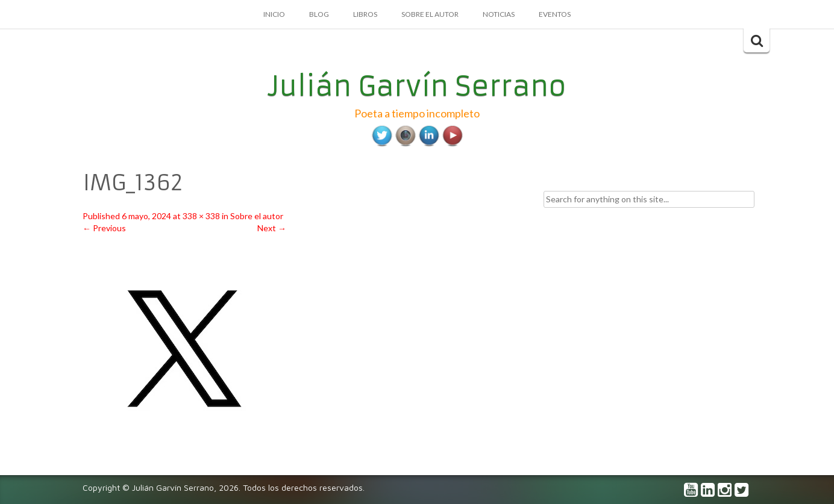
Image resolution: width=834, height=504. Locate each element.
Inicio (274, 14)
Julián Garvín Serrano (417, 86)
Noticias (499, 14)
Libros (365, 14)
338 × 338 (201, 216)
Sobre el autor (430, 14)
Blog (319, 14)
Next (272, 228)
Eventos (555, 14)
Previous (104, 228)
